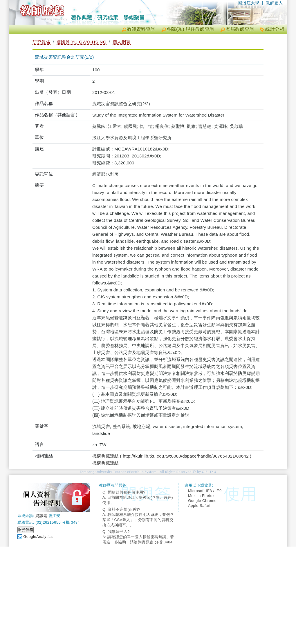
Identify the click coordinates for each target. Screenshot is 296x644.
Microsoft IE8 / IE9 (205, 491)
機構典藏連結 (105, 463)
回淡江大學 (249, 3)
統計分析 (275, 29)
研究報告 (41, 42)
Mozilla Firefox (201, 496)
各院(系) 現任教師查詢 (191, 29)
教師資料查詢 (141, 29)
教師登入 (274, 3)
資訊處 (41, 516)
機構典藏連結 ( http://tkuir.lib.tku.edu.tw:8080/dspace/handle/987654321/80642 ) (172, 456)
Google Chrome (202, 501)
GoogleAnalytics (38, 537)
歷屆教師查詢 (240, 29)
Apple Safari (199, 506)
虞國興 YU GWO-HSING (82, 42)
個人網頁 (122, 42)
